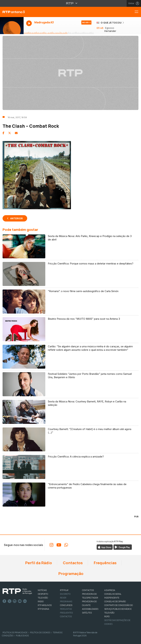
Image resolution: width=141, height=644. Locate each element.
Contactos (72, 563)
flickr (25, 601)
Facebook (4, 601)
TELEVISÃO (43, 598)
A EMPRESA (110, 590)
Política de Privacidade (15, 632)
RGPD (107, 616)
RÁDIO (41, 601)
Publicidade (22, 636)
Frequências (105, 563)
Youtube (20, 601)
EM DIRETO (65, 594)
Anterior (16, 218)
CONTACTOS (88, 590)
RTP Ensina (43, 609)
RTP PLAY (64, 590)
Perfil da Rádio (38, 563)
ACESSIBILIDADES (90, 609)
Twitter (10, 601)
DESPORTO (43, 594)
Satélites (87, 613)
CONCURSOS (66, 605)
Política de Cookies (40, 632)
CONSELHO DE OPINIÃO (115, 601)
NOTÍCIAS (42, 590)
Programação (70, 574)
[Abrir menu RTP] (70, 3)
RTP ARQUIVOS (45, 605)
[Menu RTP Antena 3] (138, 12)
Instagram (15, 601)
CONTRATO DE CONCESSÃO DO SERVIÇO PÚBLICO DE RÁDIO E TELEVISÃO (119, 609)
